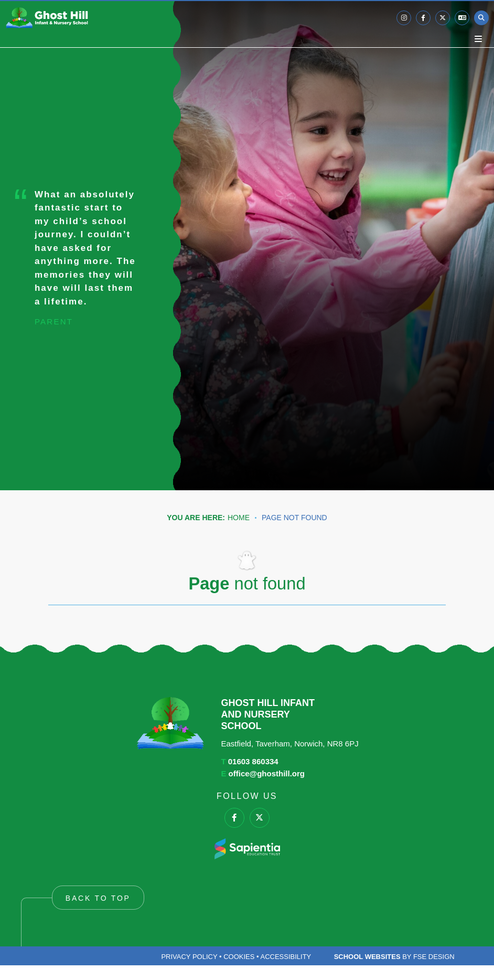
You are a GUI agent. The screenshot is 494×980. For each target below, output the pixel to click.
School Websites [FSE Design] (367, 957)
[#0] (234, 818)
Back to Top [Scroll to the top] (98, 898)
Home (239, 518)
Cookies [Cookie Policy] (239, 957)
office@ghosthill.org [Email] (267, 773)
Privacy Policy (189, 957)
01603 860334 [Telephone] (253, 761)
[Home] (47, 18)
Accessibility (286, 957)
